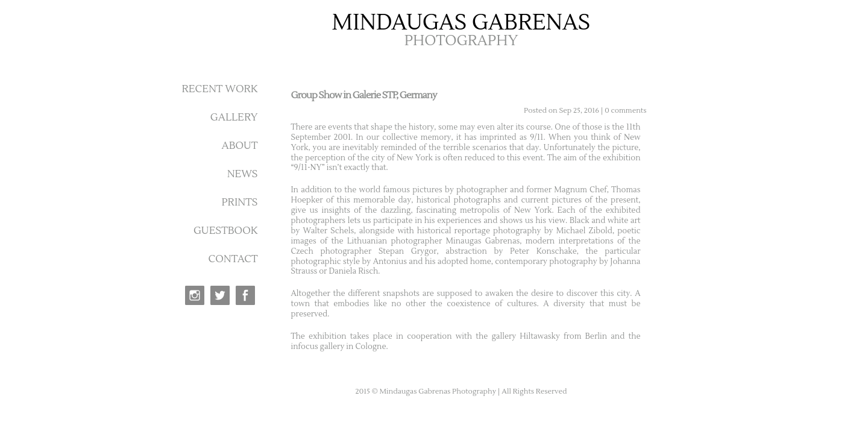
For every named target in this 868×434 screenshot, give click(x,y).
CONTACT (233, 259)
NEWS (243, 174)
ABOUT (239, 146)
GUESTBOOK (226, 231)
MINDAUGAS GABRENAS (461, 23)
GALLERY (234, 118)
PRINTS (239, 203)
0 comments (625, 111)
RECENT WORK (219, 89)
